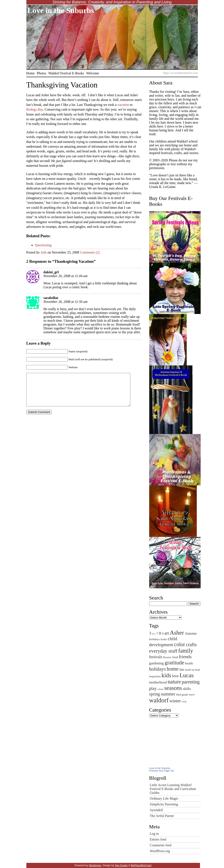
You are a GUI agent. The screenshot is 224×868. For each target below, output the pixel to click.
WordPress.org (160, 851)
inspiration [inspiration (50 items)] (155, 676)
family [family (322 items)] (186, 651)
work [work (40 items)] (184, 701)
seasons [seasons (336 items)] (173, 688)
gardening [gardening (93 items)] (156, 663)
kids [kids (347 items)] (166, 675)
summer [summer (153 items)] (168, 694)
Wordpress (95, 865)
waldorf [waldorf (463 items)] (159, 700)
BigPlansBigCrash (141, 865)
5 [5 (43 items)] (155, 634)
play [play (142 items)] (153, 688)
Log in (154, 834)
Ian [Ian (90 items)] (182, 669)
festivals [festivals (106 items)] (156, 657)
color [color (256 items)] (180, 644)
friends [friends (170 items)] (185, 657)
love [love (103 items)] (175, 676)
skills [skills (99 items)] (187, 689)
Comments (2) (90, 252)
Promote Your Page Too (162, 771)
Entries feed (158, 839)
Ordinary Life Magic (164, 798)
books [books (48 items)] (164, 639)
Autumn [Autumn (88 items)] (191, 633)
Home (31, 73)
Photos (42, 73)
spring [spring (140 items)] (155, 694)
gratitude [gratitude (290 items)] (174, 663)
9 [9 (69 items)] (163, 634)
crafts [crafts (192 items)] (191, 645)
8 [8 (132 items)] (160, 633)
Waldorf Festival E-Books (66, 73)
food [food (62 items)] (175, 657)
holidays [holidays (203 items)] (158, 669)
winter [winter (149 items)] (175, 701)
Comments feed (161, 845)
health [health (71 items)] (189, 663)
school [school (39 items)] (161, 689)
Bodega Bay (35, 109)
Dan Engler (121, 865)
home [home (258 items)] (173, 669)
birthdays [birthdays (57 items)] (155, 639)
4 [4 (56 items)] (153, 634)
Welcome (93, 73)
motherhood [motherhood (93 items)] (158, 682)
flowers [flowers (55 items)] (167, 657)
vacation (124, 105)
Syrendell (156, 810)
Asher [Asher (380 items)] (177, 633)
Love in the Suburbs (61, 11)
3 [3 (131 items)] (150, 633)
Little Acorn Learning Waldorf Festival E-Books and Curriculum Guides (173, 789)
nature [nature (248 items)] (174, 682)
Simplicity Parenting (164, 804)
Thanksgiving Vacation (62, 85)
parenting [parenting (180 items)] (191, 682)
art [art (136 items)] (167, 633)
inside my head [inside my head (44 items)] (192, 670)
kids (44, 252)
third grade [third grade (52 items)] (182, 695)
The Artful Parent (162, 816)
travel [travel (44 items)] (192, 695)
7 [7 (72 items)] (157, 633)
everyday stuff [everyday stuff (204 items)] (163, 651)
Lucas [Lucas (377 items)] (186, 675)
